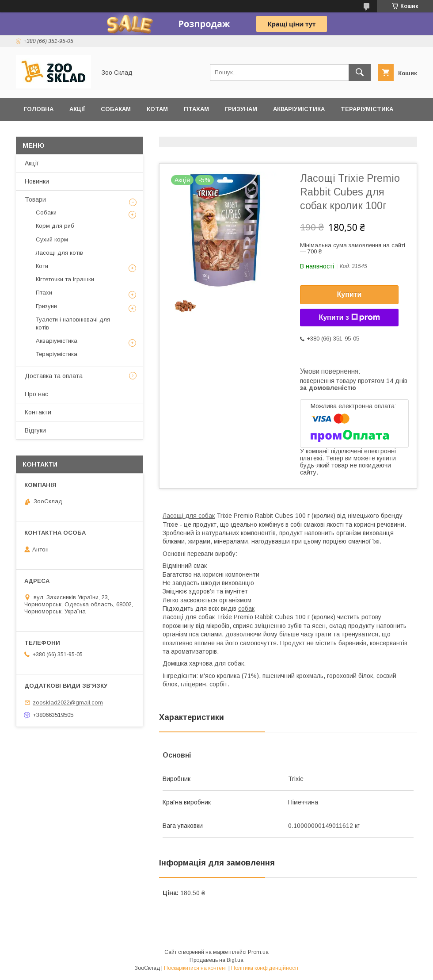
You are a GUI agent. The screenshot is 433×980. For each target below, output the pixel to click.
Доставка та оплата (100, 132)
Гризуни (46, 306)
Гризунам (241, 109)
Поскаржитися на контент (196, 968)
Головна (39, 109)
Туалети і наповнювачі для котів (73, 323)
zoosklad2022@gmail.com (68, 702)
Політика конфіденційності (265, 968)
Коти (42, 266)
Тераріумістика (367, 109)
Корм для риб (55, 226)
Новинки (37, 181)
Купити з (349, 318)
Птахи (44, 293)
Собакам (116, 109)
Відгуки (36, 132)
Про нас (36, 394)
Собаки (46, 212)
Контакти (38, 412)
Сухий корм (52, 239)
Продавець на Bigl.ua (216, 960)
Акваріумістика (299, 109)
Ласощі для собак (189, 516)
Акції (77, 109)
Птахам (196, 109)
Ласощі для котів (59, 253)
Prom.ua (258, 952)
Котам (157, 109)
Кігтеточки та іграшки (65, 279)
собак (246, 609)
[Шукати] (360, 73)
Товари (35, 199)
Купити (349, 294)
